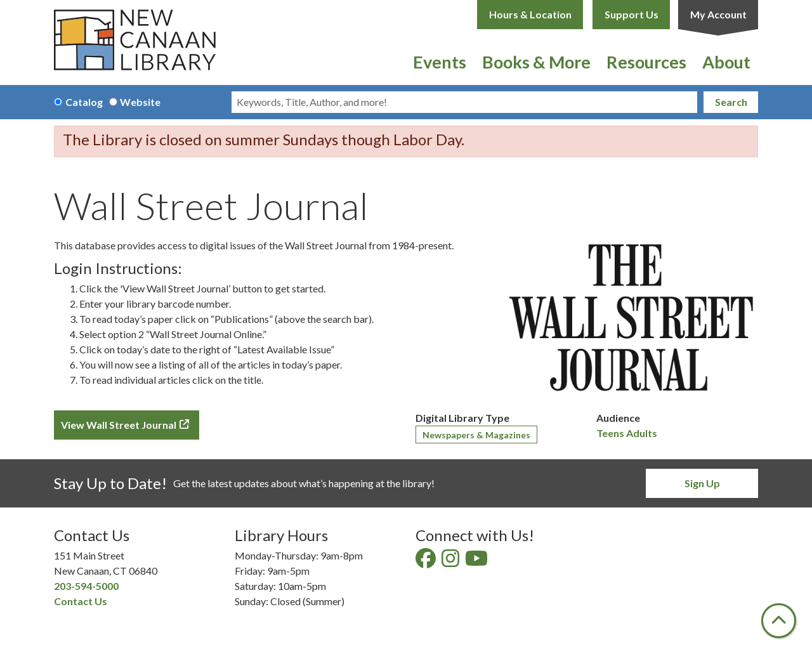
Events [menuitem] (440, 62)
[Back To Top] (779, 621)
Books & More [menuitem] (536, 62)
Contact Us (81, 601)
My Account (718, 14)
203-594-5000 (86, 586)
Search (731, 102)
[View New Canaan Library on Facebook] (427, 562)
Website (140, 102)
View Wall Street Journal (119, 425)
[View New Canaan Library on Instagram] (451, 562)
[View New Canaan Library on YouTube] (477, 562)
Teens (610, 433)
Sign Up (702, 483)
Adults (642, 433)
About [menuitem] (726, 62)
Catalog (84, 102)
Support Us (632, 14)
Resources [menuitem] (646, 62)
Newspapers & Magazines (476, 435)
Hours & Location (530, 14)
